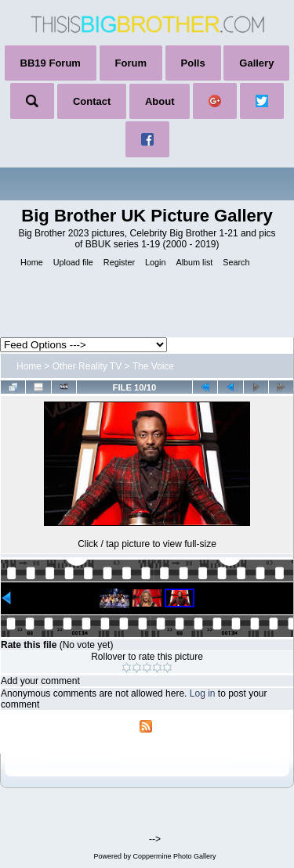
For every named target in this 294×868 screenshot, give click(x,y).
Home (29, 366)
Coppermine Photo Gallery (174, 856)
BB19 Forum (51, 63)
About (160, 101)
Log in (203, 693)
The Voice (153, 366)
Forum (131, 63)
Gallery (256, 63)
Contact (92, 101)
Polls (193, 63)
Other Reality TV (87, 366)
